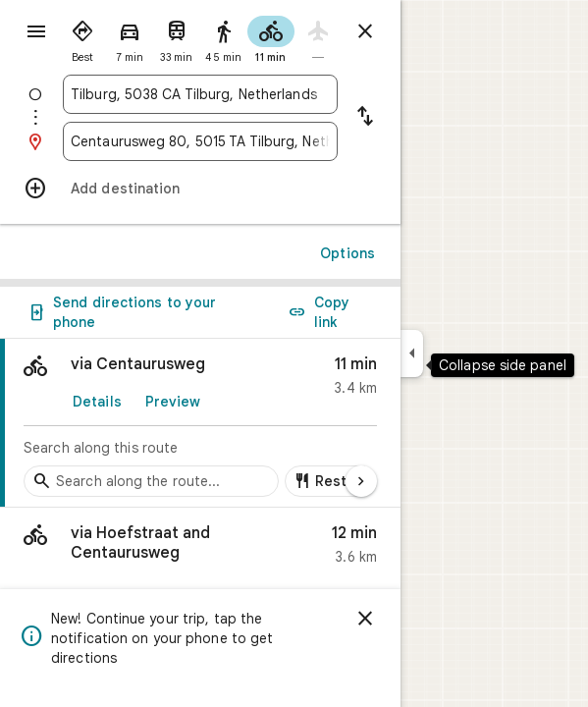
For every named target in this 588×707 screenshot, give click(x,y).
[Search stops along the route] (151, 481)
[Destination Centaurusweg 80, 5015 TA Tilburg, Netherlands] (200, 141)
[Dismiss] (365, 619)
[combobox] (200, 94)
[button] (200, 549)
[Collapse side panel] (412, 353)
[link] (200, 423)
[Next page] (361, 481)
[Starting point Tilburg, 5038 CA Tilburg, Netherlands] (200, 94)
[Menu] (36, 31)
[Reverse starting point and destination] (365, 118)
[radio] (82, 37)
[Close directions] (365, 31)
